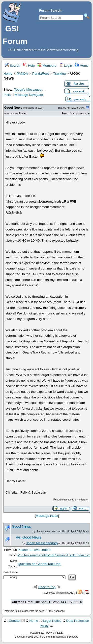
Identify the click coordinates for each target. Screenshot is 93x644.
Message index (47, 516)
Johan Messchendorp (42, 543)
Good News (13, 108)
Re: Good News (28, 537)
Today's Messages (28, 90)
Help (29, 66)
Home (82, 66)
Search (13, 66)
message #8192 (33, 108)
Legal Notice (52, 621)
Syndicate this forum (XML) (59, 593)
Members (47, 66)
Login (65, 66)
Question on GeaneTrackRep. (40, 564)
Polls (7, 95)
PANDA (22, 73)
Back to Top (47, 587)
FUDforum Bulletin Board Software (59, 637)
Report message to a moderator (71, 500)
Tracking (60, 73)
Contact (15, 621)
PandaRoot (41, 73)
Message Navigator (29, 95)
